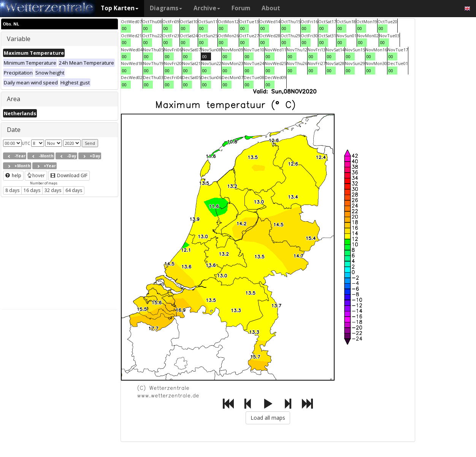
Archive (207, 8)
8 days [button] (12, 190)
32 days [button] (53, 190)
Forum (241, 8)
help (13, 175)
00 (124, 28)
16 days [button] (32, 190)
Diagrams (166, 8)
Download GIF (69, 175)
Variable (19, 39)
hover (36, 175)
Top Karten (120, 8)
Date (14, 130)
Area (13, 99)
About (271, 8)
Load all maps (268, 418)
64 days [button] (74, 190)
